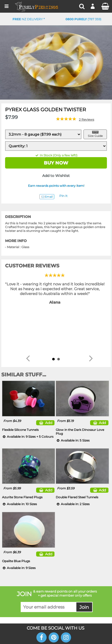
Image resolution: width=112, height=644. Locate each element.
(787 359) (83, 19)
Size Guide (95, 136)
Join (84, 563)
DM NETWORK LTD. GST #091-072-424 (56, 608)
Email (47, 197)
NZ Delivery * (29, 19)
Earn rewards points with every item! (56, 186)
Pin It (63, 196)
